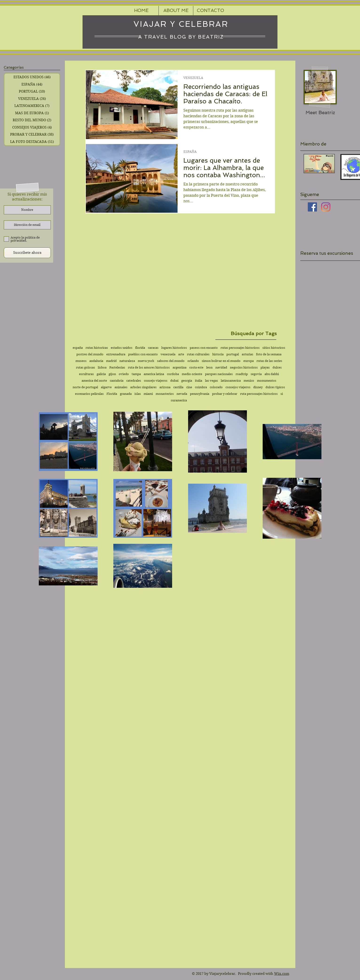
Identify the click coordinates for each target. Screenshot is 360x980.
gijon (112, 374)
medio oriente (192, 374)
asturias (247, 354)
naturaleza (127, 361)
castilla (178, 387)
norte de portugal (85, 387)
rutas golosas (85, 367)
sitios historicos (274, 348)
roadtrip (242, 374)
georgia (187, 381)
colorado (216, 387)
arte (181, 354)
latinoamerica (231, 381)
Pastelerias (117, 367)
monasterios (165, 394)
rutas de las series (269, 361)
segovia (256, 374)
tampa (136, 374)
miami (148, 394)
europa (249, 361)
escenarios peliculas (89, 394)
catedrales (134, 381)
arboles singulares (143, 387)
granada (126, 394)
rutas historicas (97, 348)
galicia (101, 374)
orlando (193, 361)
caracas (153, 348)
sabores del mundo (171, 361)
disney (258, 387)
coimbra (201, 387)
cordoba (173, 374)
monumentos (267, 381)
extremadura (116, 354)
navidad (221, 367)
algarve (106, 387)
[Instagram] (326, 207)
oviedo (124, 374)
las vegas (212, 381)
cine (189, 387)
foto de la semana (269, 354)
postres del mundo (90, 354)
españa (78, 348)
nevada (182, 394)
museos (81, 361)
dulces (277, 367)
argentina (180, 367)
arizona (165, 387)
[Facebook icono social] (312, 207)
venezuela (168, 354)
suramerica (179, 400)
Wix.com (282, 974)
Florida (112, 394)
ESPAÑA (190, 152)
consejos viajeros (238, 387)
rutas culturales (198, 354)
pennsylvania (200, 394)
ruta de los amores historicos (149, 367)
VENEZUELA (193, 78)
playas (265, 367)
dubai (174, 381)
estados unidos (122, 348)
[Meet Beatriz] (320, 112)
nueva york (146, 361)
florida (140, 348)
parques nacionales (219, 374)
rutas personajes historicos (240, 348)
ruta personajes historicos (259, 394)
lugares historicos (174, 348)
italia (199, 381)
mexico (249, 381)
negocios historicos (244, 367)
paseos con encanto (204, 348)
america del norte (94, 381)
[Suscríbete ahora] (27, 253)
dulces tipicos (275, 387)
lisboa (102, 367)
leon (209, 367)
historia (218, 354)
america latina (154, 374)
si (282, 394)
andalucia (96, 361)
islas (138, 394)
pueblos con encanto (143, 354)
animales (121, 387)
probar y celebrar (225, 394)
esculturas (86, 374)
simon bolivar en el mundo (221, 361)
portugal (233, 354)
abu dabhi (272, 374)
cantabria (117, 381)
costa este (196, 367)
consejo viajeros (156, 381)
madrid (111, 361)
